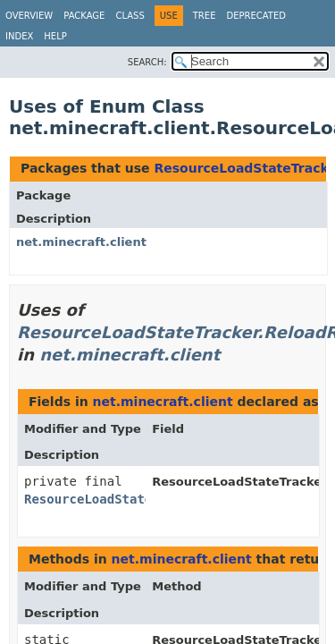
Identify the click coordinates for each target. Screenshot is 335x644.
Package (84, 16)
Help (55, 36)
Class (130, 16)
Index (19, 36)
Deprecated (256, 16)
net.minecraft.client (81, 242)
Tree (205, 16)
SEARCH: (147, 62)
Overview (29, 16)
